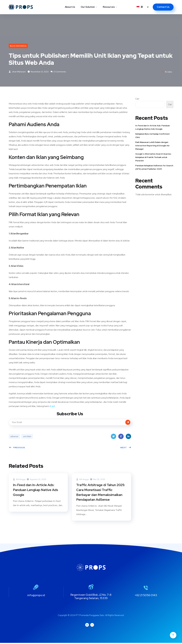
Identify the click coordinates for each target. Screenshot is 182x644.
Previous (17, 448)
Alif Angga (19, 480)
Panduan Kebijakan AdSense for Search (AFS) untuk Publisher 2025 (154, 168)
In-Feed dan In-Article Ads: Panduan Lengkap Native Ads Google (36, 490)
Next (126, 448)
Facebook (121, 437)
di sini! (52, 406)
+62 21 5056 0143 (146, 596)
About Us (70, 7)
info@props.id (36, 596)
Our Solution (88, 7)
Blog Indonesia (18, 46)
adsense (14, 437)
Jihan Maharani (17, 72)
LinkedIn (128, 437)
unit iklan (27, 437)
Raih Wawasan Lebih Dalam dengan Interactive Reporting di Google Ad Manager (152, 146)
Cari (137, 99)
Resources (109, 7)
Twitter (114, 437)
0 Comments (58, 72)
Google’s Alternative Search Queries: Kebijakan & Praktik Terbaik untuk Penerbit (153, 158)
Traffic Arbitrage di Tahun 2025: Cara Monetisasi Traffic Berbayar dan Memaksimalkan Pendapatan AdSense (101, 493)
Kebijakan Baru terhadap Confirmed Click (152, 136)
